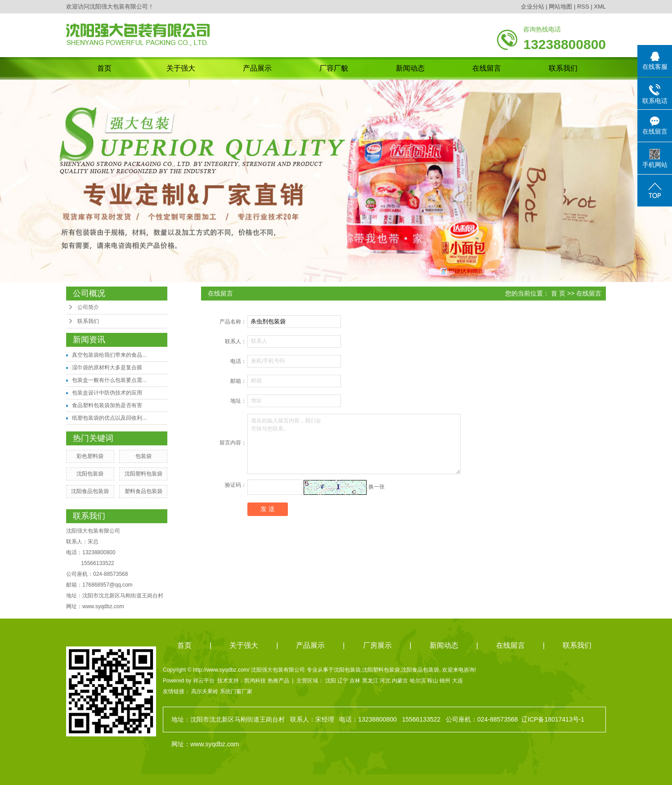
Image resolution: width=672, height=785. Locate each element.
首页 (104, 68)
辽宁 (343, 681)
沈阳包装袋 (90, 474)
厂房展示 (377, 645)
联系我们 (563, 68)
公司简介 (88, 307)
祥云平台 (204, 681)
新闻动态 (410, 68)
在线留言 (487, 68)
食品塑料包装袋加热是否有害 (107, 405)
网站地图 (560, 7)
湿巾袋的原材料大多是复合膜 (107, 368)
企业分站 (533, 7)
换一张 (376, 487)
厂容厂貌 (334, 68)
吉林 (355, 681)
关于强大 (181, 68)
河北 (385, 681)
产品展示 (257, 68)
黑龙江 (370, 681)
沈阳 (331, 681)
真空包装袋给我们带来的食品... (109, 355)
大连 (457, 681)
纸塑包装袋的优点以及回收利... (109, 418)
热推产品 (278, 681)
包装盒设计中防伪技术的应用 (107, 393)
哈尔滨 (418, 681)
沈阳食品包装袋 (90, 491)
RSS (583, 7)
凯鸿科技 (255, 681)
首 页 (558, 293)
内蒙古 (400, 681)
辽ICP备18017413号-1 (553, 719)
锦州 (445, 681)
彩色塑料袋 (90, 456)
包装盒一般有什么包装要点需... (109, 380)
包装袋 (143, 456)
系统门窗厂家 (236, 691)
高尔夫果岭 (205, 691)
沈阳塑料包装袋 (143, 474)
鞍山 (433, 681)
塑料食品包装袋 (143, 491)
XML (600, 7)
